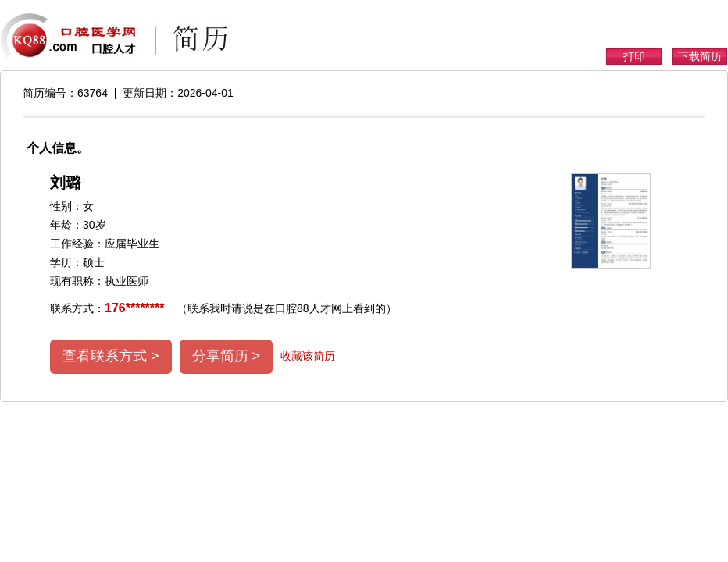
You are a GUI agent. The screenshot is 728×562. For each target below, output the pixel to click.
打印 (634, 56)
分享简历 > (227, 356)
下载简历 (700, 56)
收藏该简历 (308, 356)
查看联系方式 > (111, 356)
